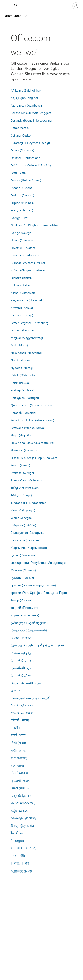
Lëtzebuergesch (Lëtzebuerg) (30, 323)
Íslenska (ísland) (21, 278)
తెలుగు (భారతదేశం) (23, 803)
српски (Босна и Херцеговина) (33, 585)
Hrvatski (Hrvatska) (23, 248)
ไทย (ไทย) (17, 833)
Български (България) (25, 540)
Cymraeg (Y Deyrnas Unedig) (30, 143)
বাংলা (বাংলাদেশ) (19, 758)
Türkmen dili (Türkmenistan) (29, 503)
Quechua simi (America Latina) (31, 405)
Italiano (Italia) (20, 285)
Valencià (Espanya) (23, 510)
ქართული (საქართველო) (29, 623)
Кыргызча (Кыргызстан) (29, 548)
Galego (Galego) (21, 233)
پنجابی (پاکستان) (23, 660)
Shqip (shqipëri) (21, 435)
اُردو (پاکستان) (22, 653)
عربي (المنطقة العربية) (26, 683)
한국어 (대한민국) (23, 848)
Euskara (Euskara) (22, 195)
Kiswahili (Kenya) (22, 308)
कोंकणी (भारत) (20, 720)
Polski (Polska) (20, 383)
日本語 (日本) (20, 863)
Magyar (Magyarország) (27, 338)
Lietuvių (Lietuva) (22, 330)
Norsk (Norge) (20, 360)
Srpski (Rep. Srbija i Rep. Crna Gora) (34, 458)
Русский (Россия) (22, 578)
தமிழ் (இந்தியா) (21, 795)
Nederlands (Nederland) (27, 353)
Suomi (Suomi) (20, 465)
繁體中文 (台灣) (21, 871)
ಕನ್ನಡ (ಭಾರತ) (19, 810)
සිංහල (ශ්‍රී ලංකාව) (22, 825)
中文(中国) (18, 855)
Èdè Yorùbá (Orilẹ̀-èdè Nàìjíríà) (31, 165)
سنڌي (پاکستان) (21, 675)
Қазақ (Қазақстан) (23, 555)
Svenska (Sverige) (22, 473)
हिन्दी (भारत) (18, 743)
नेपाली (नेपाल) (19, 728)
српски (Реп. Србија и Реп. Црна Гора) (39, 593)
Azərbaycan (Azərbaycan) (28, 105)
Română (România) (23, 413)
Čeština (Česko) (21, 135)
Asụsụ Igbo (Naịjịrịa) (24, 98)
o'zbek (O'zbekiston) (24, 375)
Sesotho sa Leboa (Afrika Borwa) (32, 420)
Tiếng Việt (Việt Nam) (25, 488)
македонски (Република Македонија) (38, 563)
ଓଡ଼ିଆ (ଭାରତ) (20, 788)
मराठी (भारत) (18, 735)
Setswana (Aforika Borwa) (28, 428)
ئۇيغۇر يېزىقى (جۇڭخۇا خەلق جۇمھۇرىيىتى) (38, 645)
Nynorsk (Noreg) (22, 368)
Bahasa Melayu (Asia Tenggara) (31, 113)
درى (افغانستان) (21, 668)
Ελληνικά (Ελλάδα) (23, 525)
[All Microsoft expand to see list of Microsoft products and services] (6, 6)
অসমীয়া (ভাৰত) (18, 750)
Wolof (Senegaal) (22, 518)
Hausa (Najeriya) (22, 240)
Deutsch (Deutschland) (26, 158)
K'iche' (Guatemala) (23, 293)
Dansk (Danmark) (22, 150)
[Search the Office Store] (15, 6)
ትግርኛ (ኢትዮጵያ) (22, 705)
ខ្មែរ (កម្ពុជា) (17, 840)
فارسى (15, 690)
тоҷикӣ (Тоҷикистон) (26, 608)
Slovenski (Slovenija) (24, 450)
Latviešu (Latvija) (22, 315)
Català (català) (20, 128)
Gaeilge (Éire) (19, 218)
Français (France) (22, 210)
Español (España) (22, 188)
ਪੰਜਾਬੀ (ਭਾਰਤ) (19, 773)
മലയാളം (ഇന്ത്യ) (23, 818)
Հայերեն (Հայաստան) (29, 630)
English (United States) (26, 180)
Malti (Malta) (19, 345)
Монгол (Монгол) (23, 570)
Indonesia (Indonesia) (25, 255)
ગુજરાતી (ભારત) (20, 780)
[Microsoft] (41, 3)
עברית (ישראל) (21, 638)
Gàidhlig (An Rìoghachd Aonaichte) (34, 225)
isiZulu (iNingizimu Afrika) (28, 270)
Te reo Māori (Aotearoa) (27, 480)
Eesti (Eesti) (18, 173)
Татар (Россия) (22, 600)
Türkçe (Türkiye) (21, 495)
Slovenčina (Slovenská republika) (32, 443)
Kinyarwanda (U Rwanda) (27, 300)
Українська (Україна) (25, 615)
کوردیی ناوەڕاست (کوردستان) (30, 698)
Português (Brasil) (22, 390)
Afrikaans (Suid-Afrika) (26, 90)
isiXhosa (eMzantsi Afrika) (28, 263)
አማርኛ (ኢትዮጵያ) (22, 713)
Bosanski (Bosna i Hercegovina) (32, 120)
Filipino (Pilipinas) (22, 203)
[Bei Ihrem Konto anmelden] (76, 6)
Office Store (13, 16)
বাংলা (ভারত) (17, 765)
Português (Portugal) (25, 398)
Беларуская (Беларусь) (28, 533)
